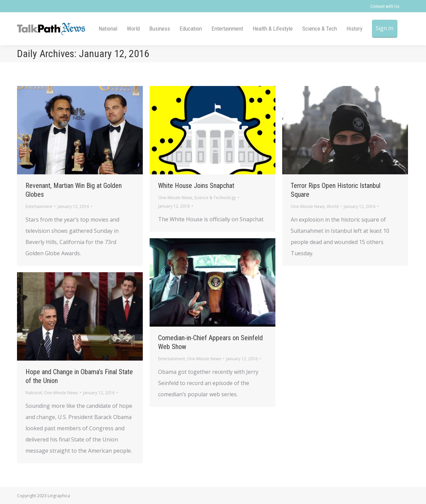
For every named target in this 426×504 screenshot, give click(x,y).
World (333, 206)
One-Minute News (175, 198)
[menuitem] (108, 29)
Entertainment (39, 206)
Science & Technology (215, 198)
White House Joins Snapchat (196, 186)
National (34, 393)
